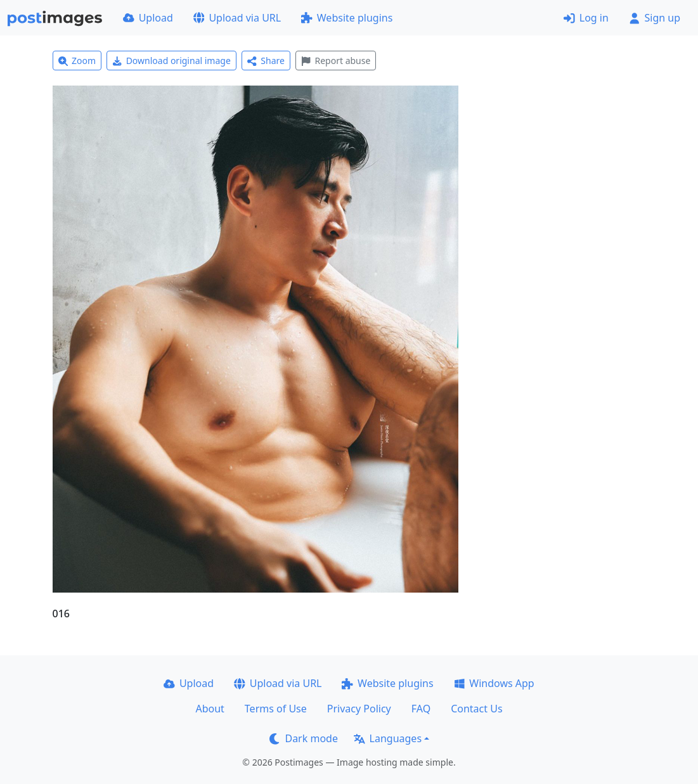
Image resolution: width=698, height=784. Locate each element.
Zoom (77, 61)
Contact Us (476, 709)
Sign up (655, 18)
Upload (148, 18)
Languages (388, 738)
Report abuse (336, 61)
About (210, 709)
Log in (586, 18)
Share (266, 61)
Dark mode (304, 738)
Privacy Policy (359, 709)
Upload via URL (237, 18)
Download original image (171, 61)
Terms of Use (276, 709)
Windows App (494, 683)
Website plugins (347, 18)
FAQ (421, 709)
